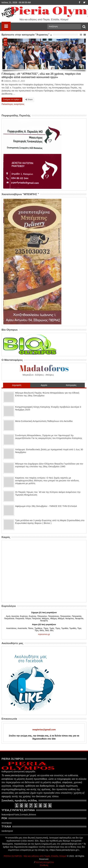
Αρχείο (44, 385)
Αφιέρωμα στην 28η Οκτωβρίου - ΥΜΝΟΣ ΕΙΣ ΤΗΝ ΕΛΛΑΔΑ (46, 506)
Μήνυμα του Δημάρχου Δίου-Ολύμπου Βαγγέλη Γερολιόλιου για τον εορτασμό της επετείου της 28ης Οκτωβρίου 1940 (49, 465)
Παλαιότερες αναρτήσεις (13, 104)
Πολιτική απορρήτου (44, 862)
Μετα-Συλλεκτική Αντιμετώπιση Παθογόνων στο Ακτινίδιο (44, 421)
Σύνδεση (44, 865)
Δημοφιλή (17, 385)
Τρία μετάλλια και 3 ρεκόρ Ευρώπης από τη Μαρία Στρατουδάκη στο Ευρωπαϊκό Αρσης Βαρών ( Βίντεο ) (50, 522)
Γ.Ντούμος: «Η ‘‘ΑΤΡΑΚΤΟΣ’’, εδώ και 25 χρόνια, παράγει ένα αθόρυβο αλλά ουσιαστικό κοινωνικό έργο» (41, 75)
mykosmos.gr (44, 634)
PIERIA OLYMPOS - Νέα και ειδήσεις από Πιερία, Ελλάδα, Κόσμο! (35, 856)
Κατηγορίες (71, 385)
